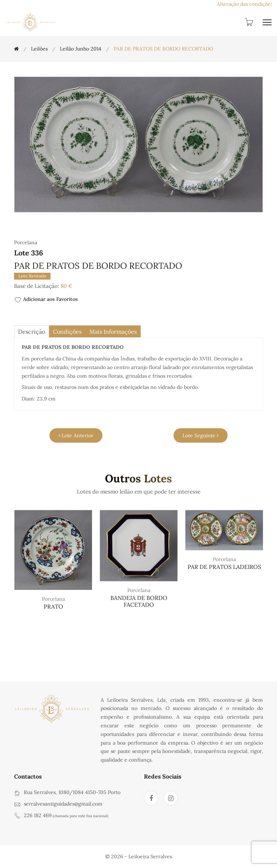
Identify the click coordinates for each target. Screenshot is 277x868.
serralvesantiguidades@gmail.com (63, 804)
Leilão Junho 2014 (81, 49)
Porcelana (53, 599)
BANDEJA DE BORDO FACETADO (139, 601)
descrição (32, 332)
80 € (67, 286)
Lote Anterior (76, 435)
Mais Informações (113, 332)
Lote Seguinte (201, 435)
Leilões (39, 49)
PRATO (53, 606)
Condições (67, 332)
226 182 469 (38, 815)
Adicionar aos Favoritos (46, 300)
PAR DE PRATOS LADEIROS (224, 567)
